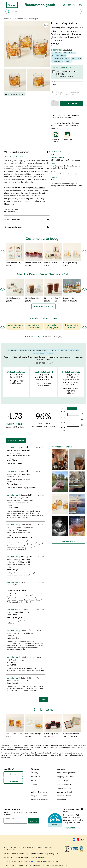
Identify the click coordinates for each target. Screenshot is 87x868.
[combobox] (43, 12)
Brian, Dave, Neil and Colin (72, 28)
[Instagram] (82, 839)
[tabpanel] (43, 523)
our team (34, 780)
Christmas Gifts (9, 850)
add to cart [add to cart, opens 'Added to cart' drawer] (72, 103)
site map (7, 854)
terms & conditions (19, 854)
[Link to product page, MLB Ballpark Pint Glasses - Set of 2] (34, 287)
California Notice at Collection (47, 861)
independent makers (39, 796)
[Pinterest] (78, 839)
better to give (36, 776)
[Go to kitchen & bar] (9, 19)
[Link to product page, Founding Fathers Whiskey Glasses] (72, 287)
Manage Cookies (22, 857)
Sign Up (34, 821)
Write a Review (16, 440)
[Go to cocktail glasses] (34, 19)
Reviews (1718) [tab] (33, 336)
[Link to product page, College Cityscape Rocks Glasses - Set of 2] (72, 252)
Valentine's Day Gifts (43, 847)
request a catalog (64, 788)
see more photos (68, 541)
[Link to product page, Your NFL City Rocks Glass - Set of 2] (53, 252)
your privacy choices (39, 857)
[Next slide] (85, 326)
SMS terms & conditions (37, 854)
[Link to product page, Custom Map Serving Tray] (72, 723)
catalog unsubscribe (65, 792)
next (44, 699)
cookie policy (8, 857)
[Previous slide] (2, 326)
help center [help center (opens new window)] (13, 774)
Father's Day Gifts (10, 847)
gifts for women (13, 755)
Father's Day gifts (77, 747)
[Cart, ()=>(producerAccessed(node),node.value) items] (80, 5)
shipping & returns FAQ (67, 776)
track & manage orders (66, 773)
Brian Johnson (39, 188)
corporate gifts (63, 780)
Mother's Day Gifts (26, 847)
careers (34, 784)
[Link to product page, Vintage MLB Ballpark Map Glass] (34, 723)
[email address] (15, 821)
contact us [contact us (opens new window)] (13, 781)
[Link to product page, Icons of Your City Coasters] (15, 252)
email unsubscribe (64, 784)
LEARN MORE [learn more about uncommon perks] (70, 828)
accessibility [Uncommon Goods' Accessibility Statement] (62, 800)
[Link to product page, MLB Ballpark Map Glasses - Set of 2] (15, 287)
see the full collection (43, 306)
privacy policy (54, 854)
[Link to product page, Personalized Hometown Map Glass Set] (15, 723)
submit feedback (64, 796)
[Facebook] (74, 839)
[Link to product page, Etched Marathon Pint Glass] (53, 287)
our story (34, 773)
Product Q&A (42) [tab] (53, 336)
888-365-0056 (35, 865)
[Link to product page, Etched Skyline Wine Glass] (34, 252)
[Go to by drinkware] (21, 19)
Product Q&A (76, 186)
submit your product (39, 800)
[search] (9, 12)
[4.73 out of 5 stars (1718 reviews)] (61, 50)
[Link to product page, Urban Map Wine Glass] (53, 723)
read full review (16, 383)
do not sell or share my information (18, 861)
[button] (46, 25)
